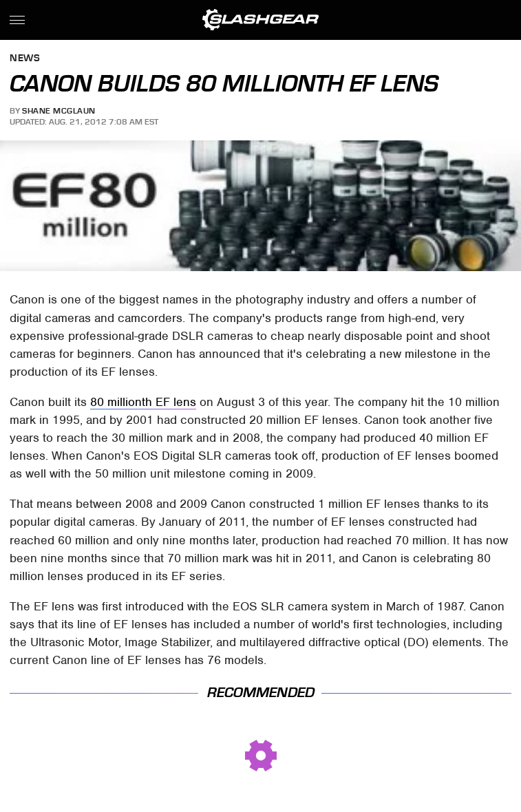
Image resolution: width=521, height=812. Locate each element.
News (25, 59)
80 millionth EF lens (143, 402)
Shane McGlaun (59, 111)
